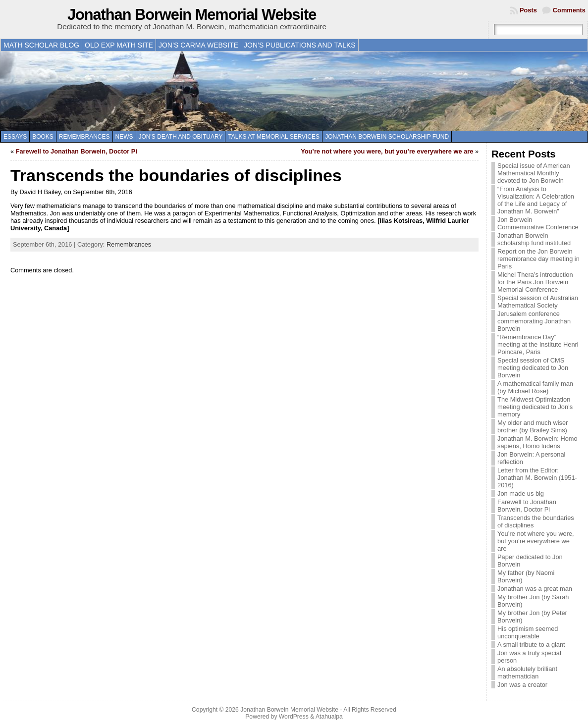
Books (43, 137)
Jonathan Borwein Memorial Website (192, 15)
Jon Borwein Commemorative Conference (538, 223)
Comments (569, 10)
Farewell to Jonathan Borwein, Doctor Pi (77, 151)
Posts (528, 10)
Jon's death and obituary (181, 137)
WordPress (294, 717)
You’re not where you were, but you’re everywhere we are (387, 151)
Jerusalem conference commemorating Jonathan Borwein (534, 321)
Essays (15, 137)
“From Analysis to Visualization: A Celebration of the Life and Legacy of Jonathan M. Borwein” (536, 200)
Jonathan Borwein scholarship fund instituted (534, 239)
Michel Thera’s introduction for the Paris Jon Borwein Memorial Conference (535, 282)
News (124, 137)
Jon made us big (521, 493)
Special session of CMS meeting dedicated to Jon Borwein (533, 368)
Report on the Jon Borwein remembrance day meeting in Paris (538, 259)
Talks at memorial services (274, 137)
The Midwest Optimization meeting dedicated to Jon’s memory (535, 407)
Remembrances (84, 137)
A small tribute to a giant (531, 645)
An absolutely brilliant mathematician (527, 673)
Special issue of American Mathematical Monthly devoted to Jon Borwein (534, 173)
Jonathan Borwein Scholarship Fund (387, 137)
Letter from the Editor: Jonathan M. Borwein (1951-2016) (537, 478)
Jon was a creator (522, 685)
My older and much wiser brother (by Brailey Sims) (533, 426)
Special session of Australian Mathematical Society (538, 302)
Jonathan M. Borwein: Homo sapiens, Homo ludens (537, 442)
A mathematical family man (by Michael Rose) (535, 387)
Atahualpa (329, 717)
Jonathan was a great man (535, 589)
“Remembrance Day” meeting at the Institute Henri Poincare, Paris (538, 344)
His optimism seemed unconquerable (528, 632)
